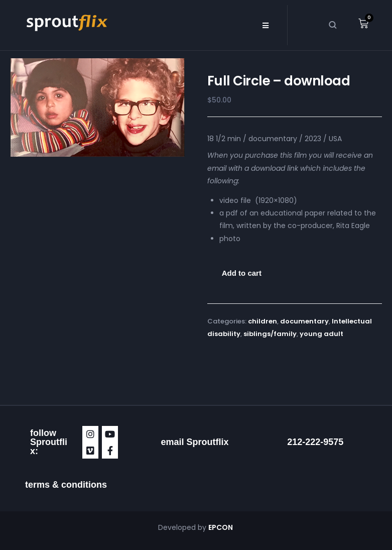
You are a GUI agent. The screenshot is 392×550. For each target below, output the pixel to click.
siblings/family (270, 334)
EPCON (221, 527)
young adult (321, 334)
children (263, 321)
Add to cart (242, 273)
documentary (304, 321)
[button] (266, 25)
